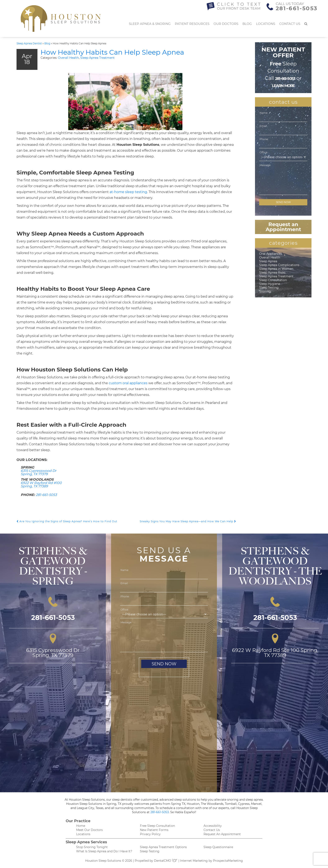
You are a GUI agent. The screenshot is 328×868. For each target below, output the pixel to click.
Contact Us (290, 24)
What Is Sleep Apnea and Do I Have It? (104, 851)
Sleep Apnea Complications (279, 265)
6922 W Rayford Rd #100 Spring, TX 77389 (41, 485)
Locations (266, 24)
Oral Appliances (271, 254)
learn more (283, 86)
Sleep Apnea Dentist (29, 43)
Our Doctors (226, 24)
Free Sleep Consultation (157, 826)
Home (81, 826)
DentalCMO (166, 861)
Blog (247, 24)
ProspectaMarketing (228, 861)
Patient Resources (192, 24)
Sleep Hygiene (270, 284)
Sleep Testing (269, 288)
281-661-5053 (297, 8)
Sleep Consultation (273, 280)
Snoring (265, 291)
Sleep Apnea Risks (272, 273)
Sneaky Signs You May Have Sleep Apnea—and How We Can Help (188, 521)
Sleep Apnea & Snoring (150, 24)
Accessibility (213, 826)
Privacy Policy (150, 834)
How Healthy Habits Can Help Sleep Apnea (112, 52)
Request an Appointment (283, 227)
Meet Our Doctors (89, 830)
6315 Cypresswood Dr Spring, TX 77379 (38, 472)
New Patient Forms (154, 830)
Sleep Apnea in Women (276, 269)
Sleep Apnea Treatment (97, 58)
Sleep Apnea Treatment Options (163, 847)
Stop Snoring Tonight (92, 847)
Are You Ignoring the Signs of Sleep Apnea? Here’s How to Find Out (67, 521)
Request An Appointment (222, 834)
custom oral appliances (128, 383)
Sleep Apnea (268, 261)
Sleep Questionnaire (218, 847)
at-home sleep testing (128, 192)
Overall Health (68, 58)
